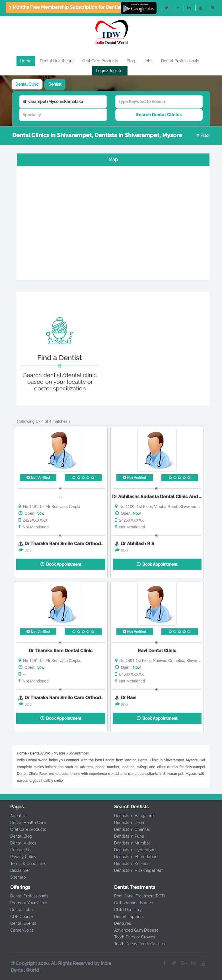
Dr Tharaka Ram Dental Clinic (61, 651)
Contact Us (16, 850)
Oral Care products (24, 829)
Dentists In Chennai (127, 829)
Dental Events (19, 923)
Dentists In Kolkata (127, 864)
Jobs (148, 61)
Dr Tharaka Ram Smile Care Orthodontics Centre (77, 544)
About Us (14, 816)
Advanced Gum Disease (132, 930)
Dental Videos (19, 843)
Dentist (55, 84)
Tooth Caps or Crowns (130, 937)
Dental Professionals (180, 61)
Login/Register (110, 71)
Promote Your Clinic (24, 903)
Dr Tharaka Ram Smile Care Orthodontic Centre (76, 698)
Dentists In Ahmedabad (131, 857)
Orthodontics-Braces (129, 903)
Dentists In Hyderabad (130, 850)
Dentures (118, 923)
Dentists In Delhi (125, 823)
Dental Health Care (23, 823)
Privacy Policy (19, 857)
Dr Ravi (129, 698)
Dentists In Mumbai (127, 843)
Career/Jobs (17, 930)
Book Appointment (61, 564)
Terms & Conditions (24, 864)
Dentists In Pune (125, 836)
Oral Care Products (100, 61)
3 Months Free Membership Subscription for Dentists (66, 7)
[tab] (27, 84)
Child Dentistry (123, 910)
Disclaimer (16, 870)
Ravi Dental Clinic (157, 651)
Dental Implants (124, 917)
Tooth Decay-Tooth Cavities (135, 944)
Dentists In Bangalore (129, 816)
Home (26, 61)
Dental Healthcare (57, 61)
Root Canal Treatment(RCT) (135, 896)
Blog (131, 61)
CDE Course (17, 917)
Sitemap (14, 877)
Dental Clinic (27, 84)
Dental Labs (17, 910)
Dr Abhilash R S (138, 544)
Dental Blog (17, 836)
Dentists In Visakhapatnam (134, 870)
